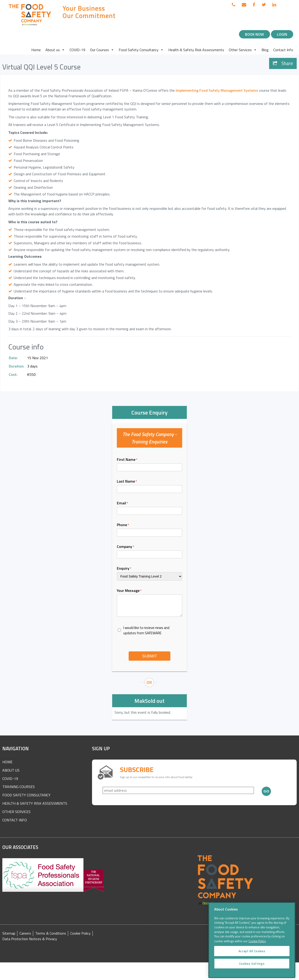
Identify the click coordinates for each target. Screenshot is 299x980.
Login (282, 34)
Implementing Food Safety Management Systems (217, 90)
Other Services (243, 50)
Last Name (127, 481)
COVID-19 (77, 50)
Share (283, 63)
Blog (265, 50)
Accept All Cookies (252, 958)
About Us (11, 770)
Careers (25, 933)
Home (36, 50)
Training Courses (19, 787)
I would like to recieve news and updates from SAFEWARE (146, 630)
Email (122, 503)
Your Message (129, 591)
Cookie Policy (80, 933)
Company (126, 547)
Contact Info (283, 50)
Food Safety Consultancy (141, 50)
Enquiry (124, 568)
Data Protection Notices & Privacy (30, 939)
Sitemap (9, 933)
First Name (127, 459)
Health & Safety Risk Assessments (196, 50)
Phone (123, 525)
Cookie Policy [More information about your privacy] (257, 948)
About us (55, 50)
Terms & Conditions (51, 933)
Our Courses (102, 50)
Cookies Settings (252, 970)
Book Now (254, 34)
